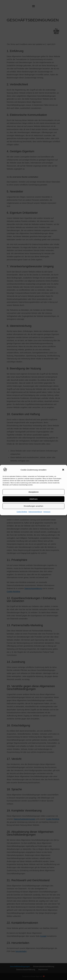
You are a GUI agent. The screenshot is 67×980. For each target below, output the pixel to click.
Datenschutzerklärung (35, 512)
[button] (63, 470)
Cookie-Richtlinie (22, 512)
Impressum (47, 512)
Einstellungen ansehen (33, 506)
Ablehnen (33, 499)
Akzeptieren (33, 492)
